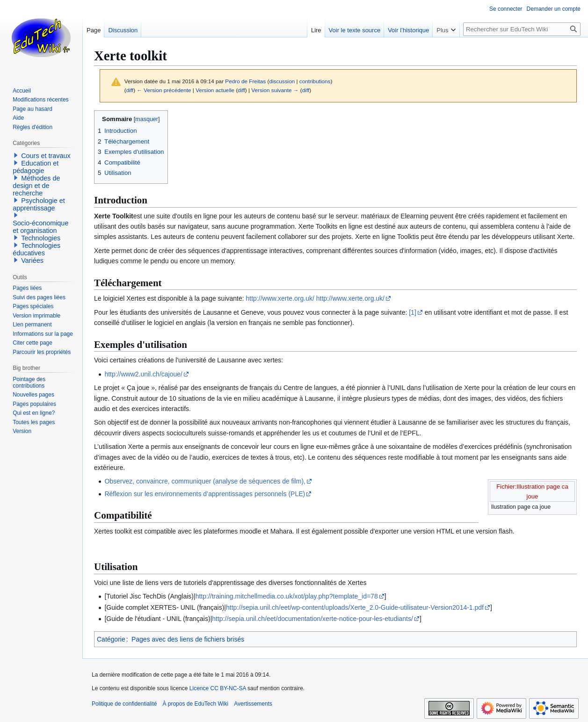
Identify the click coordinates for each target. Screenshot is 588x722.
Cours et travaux (46, 156)
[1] (413, 312)
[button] (16, 155)
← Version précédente (164, 90)
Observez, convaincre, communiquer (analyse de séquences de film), (205, 481)
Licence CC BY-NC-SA (218, 688)
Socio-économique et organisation (40, 227)
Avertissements (253, 704)
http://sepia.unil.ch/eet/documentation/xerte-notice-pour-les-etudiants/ (312, 619)
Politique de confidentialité (124, 704)
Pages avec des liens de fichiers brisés (188, 639)
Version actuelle (215, 90)
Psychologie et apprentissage (39, 204)
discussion (282, 81)
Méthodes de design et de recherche (36, 186)
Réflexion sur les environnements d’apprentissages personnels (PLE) (205, 494)
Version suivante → (275, 90)
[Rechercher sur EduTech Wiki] (522, 29)
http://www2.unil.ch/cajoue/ (143, 374)
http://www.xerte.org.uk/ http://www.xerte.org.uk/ (315, 298)
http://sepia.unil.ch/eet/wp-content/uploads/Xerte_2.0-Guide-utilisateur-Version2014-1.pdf (355, 607)
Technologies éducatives (36, 249)
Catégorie (111, 639)
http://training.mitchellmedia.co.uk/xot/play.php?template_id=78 (287, 596)
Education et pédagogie (36, 167)
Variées (32, 260)
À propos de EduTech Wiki (195, 704)
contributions (315, 81)
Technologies (41, 238)
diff (130, 90)
